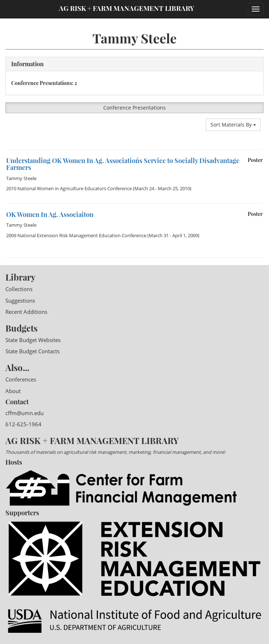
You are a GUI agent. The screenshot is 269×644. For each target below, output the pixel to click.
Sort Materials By (233, 125)
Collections (19, 289)
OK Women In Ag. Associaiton (50, 214)
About (13, 391)
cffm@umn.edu (25, 413)
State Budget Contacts (32, 351)
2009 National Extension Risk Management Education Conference (76, 235)
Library (20, 277)
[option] (134, 150)
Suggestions (20, 300)
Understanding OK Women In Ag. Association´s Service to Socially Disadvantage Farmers (123, 164)
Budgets (21, 328)
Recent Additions (26, 312)
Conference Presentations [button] (134, 108)
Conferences (21, 379)
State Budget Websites (33, 340)
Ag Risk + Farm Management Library (127, 8)
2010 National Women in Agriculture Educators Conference (69, 188)
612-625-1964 (23, 424)
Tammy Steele (21, 178)
